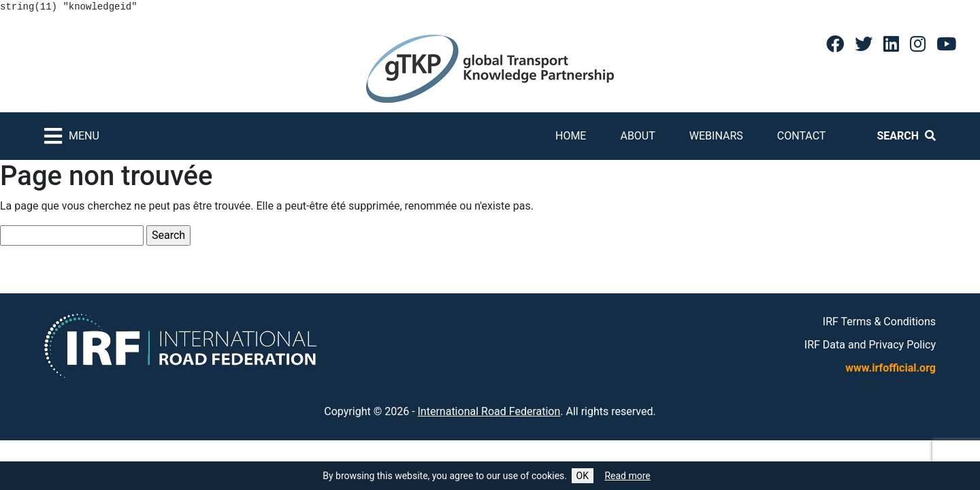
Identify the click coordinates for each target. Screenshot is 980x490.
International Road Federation (489, 411)
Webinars (716, 136)
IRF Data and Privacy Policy (870, 345)
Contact (802, 136)
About (637, 136)
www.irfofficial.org (891, 368)
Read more (627, 476)
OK (583, 476)
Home (571, 136)
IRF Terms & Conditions (879, 322)
